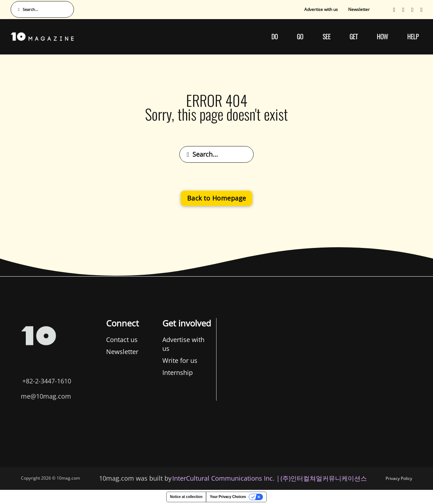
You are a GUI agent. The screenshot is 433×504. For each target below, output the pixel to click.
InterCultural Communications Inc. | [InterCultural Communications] (226, 478)
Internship (97, 372)
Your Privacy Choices (228, 497)
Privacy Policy (399, 478)
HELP (413, 36)
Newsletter (359, 9)
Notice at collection (186, 497)
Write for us (99, 360)
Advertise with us (321, 9)
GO (300, 36)
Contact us (41, 340)
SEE (327, 36)
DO (275, 36)
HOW (382, 36)
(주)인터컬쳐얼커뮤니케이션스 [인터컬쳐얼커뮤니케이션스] (324, 478)
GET (354, 36)
